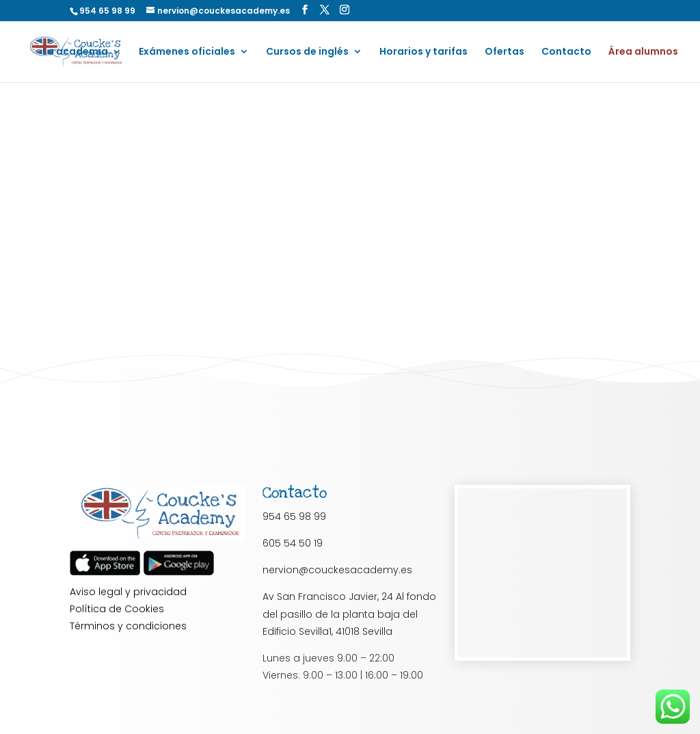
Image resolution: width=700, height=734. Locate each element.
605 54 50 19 (293, 543)
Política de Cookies (117, 609)
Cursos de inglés (307, 52)
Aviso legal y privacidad (128, 592)
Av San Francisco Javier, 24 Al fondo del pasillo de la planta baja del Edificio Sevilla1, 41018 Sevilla (349, 614)
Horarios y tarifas (423, 52)
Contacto (566, 52)
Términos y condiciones (128, 626)
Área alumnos (643, 52)
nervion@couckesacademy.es (337, 570)
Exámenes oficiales (187, 52)
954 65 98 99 (294, 516)
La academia (75, 52)
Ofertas (504, 52)
